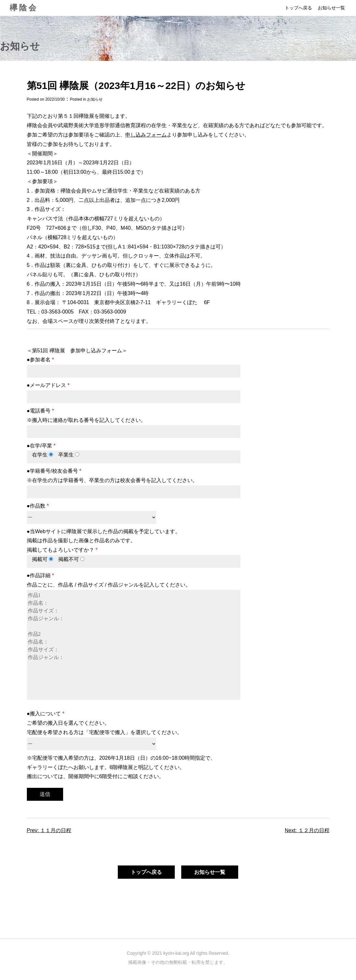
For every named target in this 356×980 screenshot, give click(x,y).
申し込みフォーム (146, 135)
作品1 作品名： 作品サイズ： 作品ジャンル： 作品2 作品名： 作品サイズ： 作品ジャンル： (134, 645)
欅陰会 (24, 8)
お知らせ (95, 99)
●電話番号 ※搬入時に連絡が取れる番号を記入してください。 (134, 421)
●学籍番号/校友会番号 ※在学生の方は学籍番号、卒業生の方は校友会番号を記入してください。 (134, 481)
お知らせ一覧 (331, 8)
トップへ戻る (298, 8)
